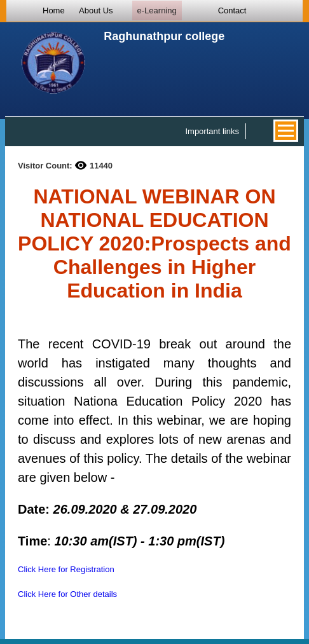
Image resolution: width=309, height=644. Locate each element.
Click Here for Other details (67, 594)
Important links (212, 131)
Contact (232, 10)
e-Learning (157, 10)
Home (54, 10)
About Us (96, 10)
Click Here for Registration (66, 569)
